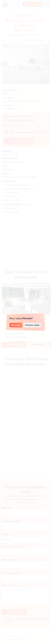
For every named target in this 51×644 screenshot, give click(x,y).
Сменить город (32, 325)
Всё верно (16, 325)
